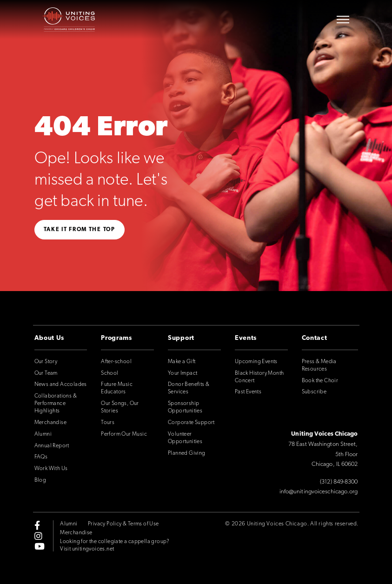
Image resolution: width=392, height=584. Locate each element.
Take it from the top (80, 230)
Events (246, 338)
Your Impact (183, 373)
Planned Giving (187, 453)
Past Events (248, 392)
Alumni (43, 434)
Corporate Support (191, 423)
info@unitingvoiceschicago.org (319, 492)
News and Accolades (61, 385)
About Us (50, 338)
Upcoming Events (256, 362)
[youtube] (40, 546)
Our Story (46, 362)
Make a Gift (182, 362)
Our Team (46, 373)
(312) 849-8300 (339, 482)
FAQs (41, 457)
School (110, 373)
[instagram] (38, 536)
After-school (116, 362)
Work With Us (51, 469)
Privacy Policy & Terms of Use (123, 524)
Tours (108, 423)
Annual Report (52, 446)
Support (181, 338)
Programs (116, 338)
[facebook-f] (37, 525)
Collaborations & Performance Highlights (56, 404)
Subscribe (314, 392)
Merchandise (50, 423)
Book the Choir (320, 381)
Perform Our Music (124, 434)
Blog (40, 480)
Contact (315, 338)
